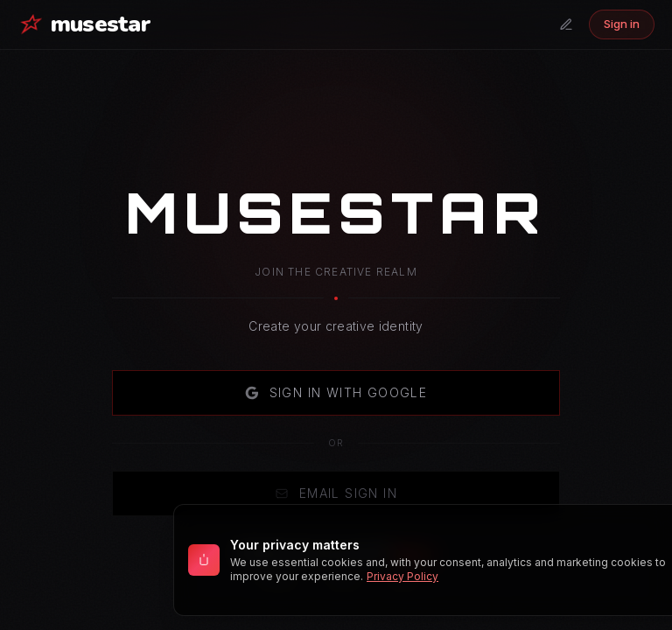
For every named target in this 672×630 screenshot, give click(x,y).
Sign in (622, 24)
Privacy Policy (402, 576)
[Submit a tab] (566, 24)
